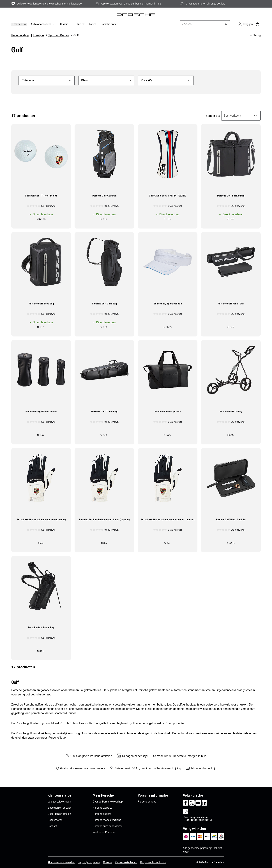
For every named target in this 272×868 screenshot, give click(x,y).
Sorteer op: (213, 116)
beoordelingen (197, 820)
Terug (257, 35)
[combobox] (202, 24)
